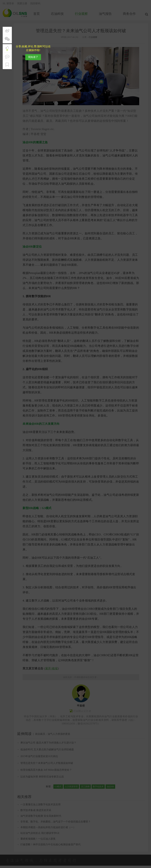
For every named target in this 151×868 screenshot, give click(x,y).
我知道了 (33, 57)
